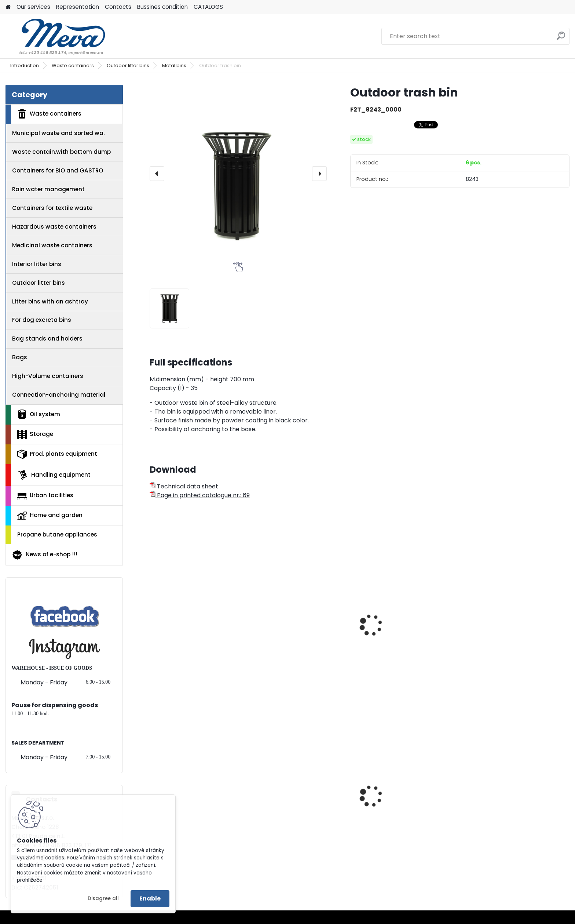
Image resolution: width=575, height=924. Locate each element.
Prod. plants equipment (57, 454)
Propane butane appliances (57, 534)
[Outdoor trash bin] (238, 173)
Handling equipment (54, 475)
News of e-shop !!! (45, 555)
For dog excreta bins (42, 320)
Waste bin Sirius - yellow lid (513, 816)
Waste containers (73, 66)
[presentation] (157, 174)
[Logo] (56, 36)
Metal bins (174, 66)
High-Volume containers (48, 376)
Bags (20, 357)
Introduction (25, 66)
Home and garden (50, 515)
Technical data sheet (184, 486)
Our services (33, 7)
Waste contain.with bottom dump (61, 152)
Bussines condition (162, 7)
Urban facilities (45, 495)
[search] (561, 39)
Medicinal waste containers (52, 245)
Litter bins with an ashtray (50, 301)
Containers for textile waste (52, 208)
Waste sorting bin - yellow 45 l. (199, 816)
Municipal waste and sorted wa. (58, 133)
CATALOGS (208, 7)
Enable (150, 898)
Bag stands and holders (47, 339)
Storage (35, 434)
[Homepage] (8, 7)
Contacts (118, 7)
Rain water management (48, 189)
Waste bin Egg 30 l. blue (401, 816)
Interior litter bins (37, 264)
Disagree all (103, 898)
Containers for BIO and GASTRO (58, 170)
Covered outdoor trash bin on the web (304, 651)
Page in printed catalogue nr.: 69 (200, 495)
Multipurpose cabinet (292, 816)
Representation (78, 7)
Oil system (39, 414)
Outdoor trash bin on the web (197, 647)
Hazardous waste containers (54, 227)
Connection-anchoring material (59, 395)
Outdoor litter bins (128, 66)
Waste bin (488, 612)
